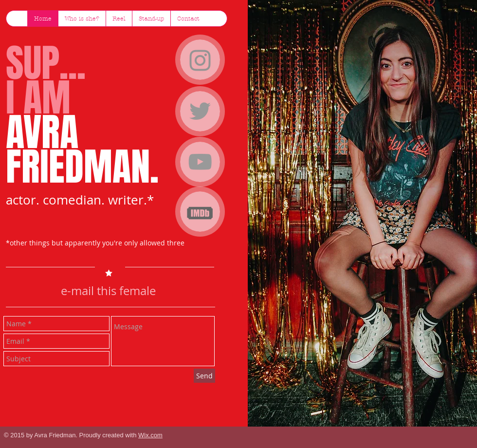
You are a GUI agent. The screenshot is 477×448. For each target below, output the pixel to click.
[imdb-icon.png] (200, 212)
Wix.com (150, 435)
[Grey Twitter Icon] (200, 111)
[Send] (204, 376)
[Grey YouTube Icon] (200, 162)
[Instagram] (200, 60)
